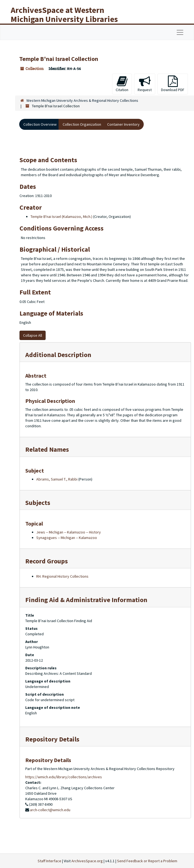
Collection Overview (40, 124)
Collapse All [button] (33, 335)
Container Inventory (123, 124)
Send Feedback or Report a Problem (147, 861)
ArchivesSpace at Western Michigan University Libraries (64, 14)
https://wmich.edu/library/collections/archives (64, 777)
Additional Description (58, 355)
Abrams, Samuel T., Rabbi (57, 479)
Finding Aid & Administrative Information (86, 600)
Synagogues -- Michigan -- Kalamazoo (67, 538)
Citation (122, 84)
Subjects (38, 503)
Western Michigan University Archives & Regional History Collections (82, 100)
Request (145, 84)
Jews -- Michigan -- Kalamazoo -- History (69, 532)
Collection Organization (82, 124)
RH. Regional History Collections (62, 576)
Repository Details (52, 739)
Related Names (47, 449)
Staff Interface (49, 861)
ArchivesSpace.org (87, 861)
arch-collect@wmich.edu (50, 810)
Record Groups (47, 561)
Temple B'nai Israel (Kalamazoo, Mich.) (61, 217)
